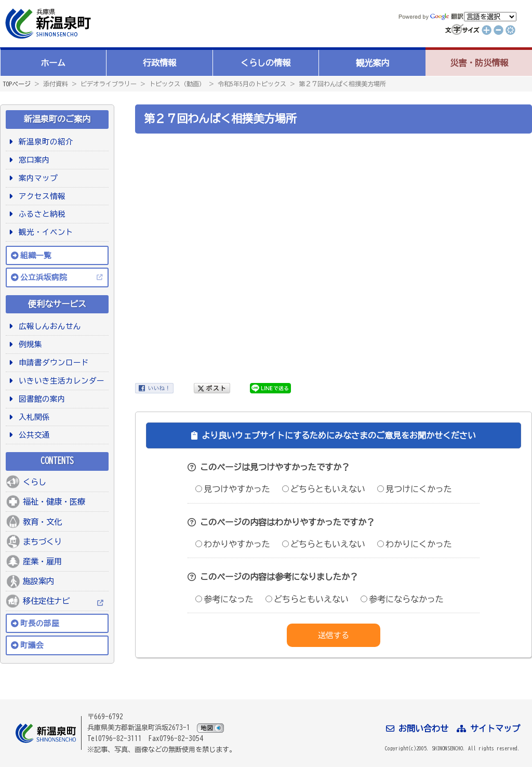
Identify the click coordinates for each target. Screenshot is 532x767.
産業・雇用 (42, 561)
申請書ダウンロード (52, 362)
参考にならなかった (402, 599)
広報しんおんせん (48, 326)
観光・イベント (44, 232)
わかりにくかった (415, 544)
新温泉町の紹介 (44, 142)
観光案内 (373, 63)
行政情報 (159, 63)
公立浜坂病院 (44, 277)
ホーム (53, 63)
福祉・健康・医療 (54, 501)
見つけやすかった (233, 489)
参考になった (224, 599)
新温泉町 (47, 24)
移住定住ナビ (46, 601)
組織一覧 (36, 255)
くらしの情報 (265, 63)
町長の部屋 (40, 623)
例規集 (29, 344)
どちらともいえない (324, 489)
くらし (35, 482)
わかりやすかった (233, 544)
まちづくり (42, 541)
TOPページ (17, 84)
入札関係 (32, 417)
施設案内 (38, 581)
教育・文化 (42, 522)
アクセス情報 (40, 196)
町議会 (32, 645)
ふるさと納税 (40, 214)
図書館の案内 (40, 399)
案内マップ (36, 178)
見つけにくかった (415, 489)
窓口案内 (32, 160)
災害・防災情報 (479, 63)
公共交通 (32, 435)
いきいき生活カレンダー (60, 381)
